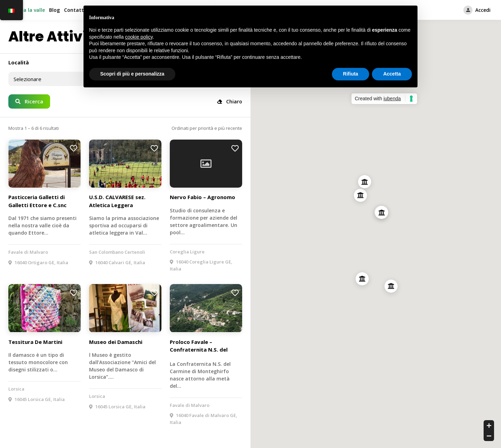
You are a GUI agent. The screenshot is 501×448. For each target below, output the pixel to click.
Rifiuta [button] (351, 74)
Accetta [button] (392, 74)
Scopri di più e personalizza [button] (132, 74)
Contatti (75, 10)
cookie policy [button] (139, 37)
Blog (54, 10)
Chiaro (230, 101)
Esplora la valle (27, 10)
